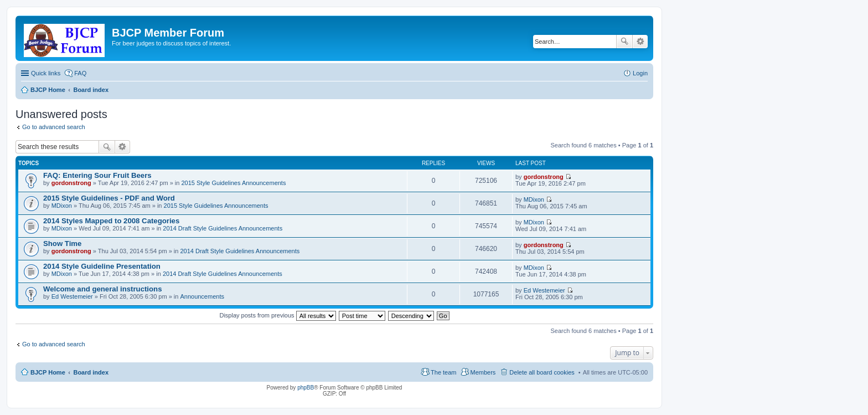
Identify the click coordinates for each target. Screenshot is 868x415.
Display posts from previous (277, 315)
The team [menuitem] (443, 372)
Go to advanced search (54, 127)
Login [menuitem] (640, 73)
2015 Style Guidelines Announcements (233, 183)
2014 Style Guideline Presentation (102, 266)
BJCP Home (48, 372)
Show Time (62, 244)
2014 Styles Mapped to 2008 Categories (111, 221)
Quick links (46, 73)
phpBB (306, 388)
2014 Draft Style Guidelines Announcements (223, 228)
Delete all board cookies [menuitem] (542, 372)
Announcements (202, 296)
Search (624, 42)
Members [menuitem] (483, 372)
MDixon (62, 206)
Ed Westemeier (72, 296)
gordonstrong (71, 183)
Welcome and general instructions (102, 289)
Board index (91, 372)
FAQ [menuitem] (80, 73)
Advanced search (640, 42)
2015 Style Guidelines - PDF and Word (109, 198)
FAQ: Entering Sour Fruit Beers (97, 175)
